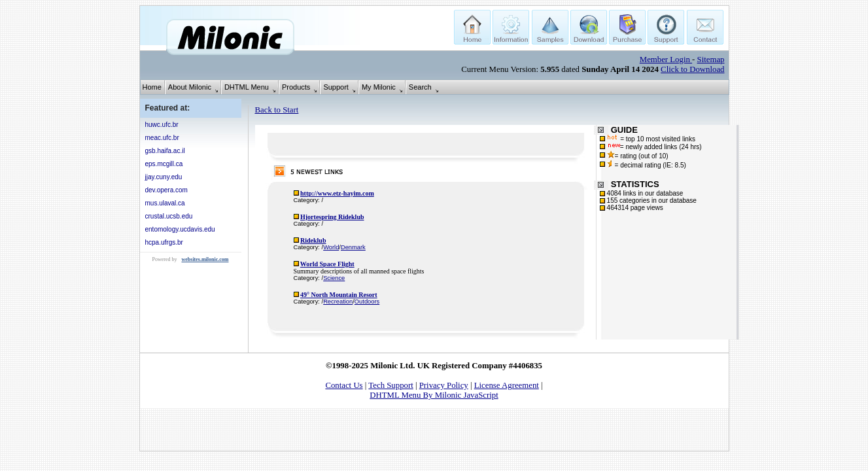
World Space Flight (327, 264)
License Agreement (507, 385)
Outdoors (367, 302)
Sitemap (711, 60)
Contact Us (344, 385)
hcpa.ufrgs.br (164, 242)
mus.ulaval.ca (165, 203)
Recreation (338, 302)
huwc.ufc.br (162, 125)
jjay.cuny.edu (164, 177)
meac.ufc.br (162, 138)
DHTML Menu (247, 87)
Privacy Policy (444, 385)
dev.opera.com (166, 190)
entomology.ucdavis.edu (180, 229)
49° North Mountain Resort (339, 295)
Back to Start (277, 110)
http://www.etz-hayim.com (337, 193)
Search (420, 87)
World (331, 247)
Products (296, 87)
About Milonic (190, 87)
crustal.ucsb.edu (169, 216)
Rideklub (313, 240)
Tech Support (391, 385)
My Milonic (379, 87)
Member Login (666, 60)
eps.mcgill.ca (164, 164)
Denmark (353, 247)
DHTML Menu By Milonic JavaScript (434, 395)
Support (336, 87)
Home (152, 87)
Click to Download (692, 69)
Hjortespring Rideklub (332, 217)
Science (334, 278)
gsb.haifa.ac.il (165, 151)
